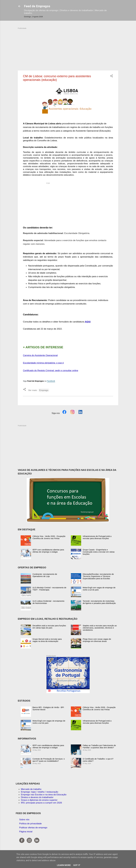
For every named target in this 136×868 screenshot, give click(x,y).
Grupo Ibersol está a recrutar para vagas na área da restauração (47, 640)
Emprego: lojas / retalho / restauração (40, 792)
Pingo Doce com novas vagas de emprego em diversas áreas (97, 640)
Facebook (51, 381)
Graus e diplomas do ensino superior (39, 800)
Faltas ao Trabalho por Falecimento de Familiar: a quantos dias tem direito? (99, 746)
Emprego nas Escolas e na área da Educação (44, 795)
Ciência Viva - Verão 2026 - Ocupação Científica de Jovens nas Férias (49, 537)
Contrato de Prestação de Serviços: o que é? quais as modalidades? (49, 760)
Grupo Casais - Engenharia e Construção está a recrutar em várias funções (99, 552)
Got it (77, 865)
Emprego (44, 390)
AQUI (88, 322)
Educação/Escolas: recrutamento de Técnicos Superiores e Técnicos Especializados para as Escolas (98, 576)
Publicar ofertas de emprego (33, 828)
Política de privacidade (30, 824)
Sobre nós (24, 819)
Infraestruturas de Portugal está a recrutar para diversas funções (97, 537)
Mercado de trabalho (31, 789)
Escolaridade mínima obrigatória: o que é (43, 363)
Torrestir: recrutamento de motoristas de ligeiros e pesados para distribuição (99, 602)
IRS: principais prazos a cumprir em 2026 (41, 803)
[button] (111, 76)
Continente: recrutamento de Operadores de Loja (45, 575)
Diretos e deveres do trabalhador (37, 797)
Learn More (64, 865)
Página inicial (26, 832)
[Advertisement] (68, 48)
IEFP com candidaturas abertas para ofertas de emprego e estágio (48, 551)
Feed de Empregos (37, 6)
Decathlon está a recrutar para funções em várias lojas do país (49, 627)
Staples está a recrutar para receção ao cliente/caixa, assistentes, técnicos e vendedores (100, 628)
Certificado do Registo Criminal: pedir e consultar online (51, 370)
